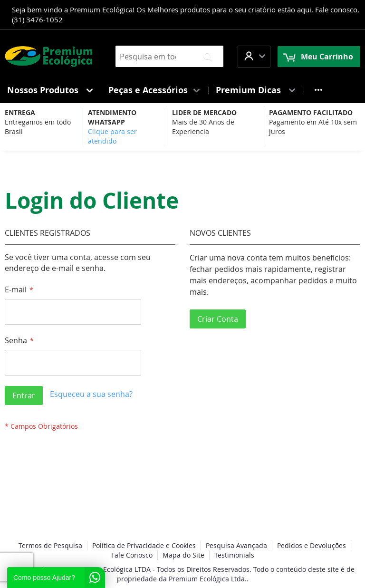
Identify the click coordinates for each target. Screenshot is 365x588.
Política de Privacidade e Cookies (144, 545)
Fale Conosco (132, 555)
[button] (254, 56)
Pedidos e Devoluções (312, 545)
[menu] (182, 90)
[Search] (208, 56)
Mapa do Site (183, 555)
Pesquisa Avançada (236, 545)
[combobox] (169, 56)
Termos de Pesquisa (50, 545)
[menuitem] (51, 90)
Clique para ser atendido (112, 136)
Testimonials (234, 555)
